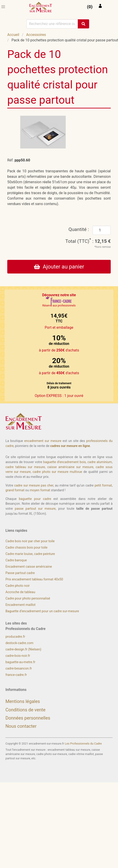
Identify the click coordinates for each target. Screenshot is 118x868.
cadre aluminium (100, 462)
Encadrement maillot (20, 605)
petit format (103, 485)
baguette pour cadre (35, 499)
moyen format (40, 490)
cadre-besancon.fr (19, 669)
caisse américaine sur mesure (70, 467)
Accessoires (36, 35)
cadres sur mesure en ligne (70, 446)
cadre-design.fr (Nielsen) (23, 649)
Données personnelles (28, 718)
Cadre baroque (16, 560)
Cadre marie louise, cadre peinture (30, 554)
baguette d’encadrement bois (65, 462)
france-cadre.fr (16, 675)
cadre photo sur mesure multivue (57, 472)
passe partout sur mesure (35, 509)
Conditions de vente (25, 710)
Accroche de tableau (20, 592)
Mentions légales (23, 701)
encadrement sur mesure (43, 441)
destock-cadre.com (19, 643)
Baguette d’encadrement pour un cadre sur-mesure (42, 611)
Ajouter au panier (59, 267)
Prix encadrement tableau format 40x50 (34, 579)
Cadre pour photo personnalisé (28, 598)
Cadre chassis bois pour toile (26, 548)
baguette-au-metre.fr (20, 662)
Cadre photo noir (18, 586)
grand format (15, 490)
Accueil (13, 35)
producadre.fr (15, 637)
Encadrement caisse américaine (29, 567)
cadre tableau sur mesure (25, 467)
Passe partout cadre (20, 573)
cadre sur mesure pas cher (34, 485)
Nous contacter (21, 726)
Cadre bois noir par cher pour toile (30, 541)
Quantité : (79, 229)
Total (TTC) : (88, 241)
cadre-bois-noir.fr (18, 656)
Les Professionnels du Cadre (83, 744)
